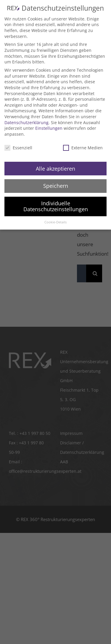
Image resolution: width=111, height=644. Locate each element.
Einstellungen (49, 128)
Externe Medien (83, 148)
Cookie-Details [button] (55, 222)
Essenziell (18, 148)
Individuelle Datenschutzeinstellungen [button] (56, 206)
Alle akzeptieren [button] (55, 169)
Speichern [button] (56, 186)
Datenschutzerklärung (26, 122)
